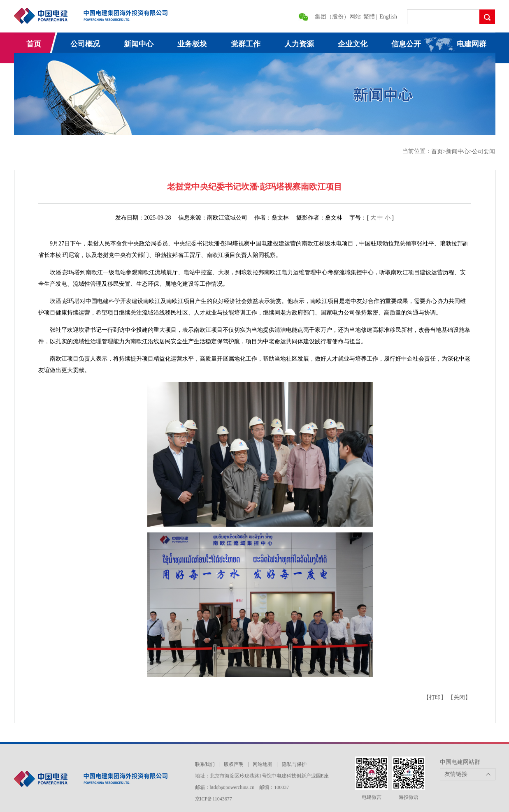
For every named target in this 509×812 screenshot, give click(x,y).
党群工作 (246, 44)
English (388, 17)
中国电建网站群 (460, 762)
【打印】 (435, 697)
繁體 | (371, 17)
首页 (34, 44)
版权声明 (234, 764)
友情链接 (456, 774)
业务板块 (192, 44)
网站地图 (263, 764)
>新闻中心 (456, 152)
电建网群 (472, 44)
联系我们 (205, 764)
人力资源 (299, 44)
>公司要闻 (482, 152)
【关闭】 (459, 697)
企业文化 (353, 44)
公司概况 (85, 44)
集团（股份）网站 (338, 17)
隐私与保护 (294, 764)
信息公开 (406, 44)
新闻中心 (139, 44)
